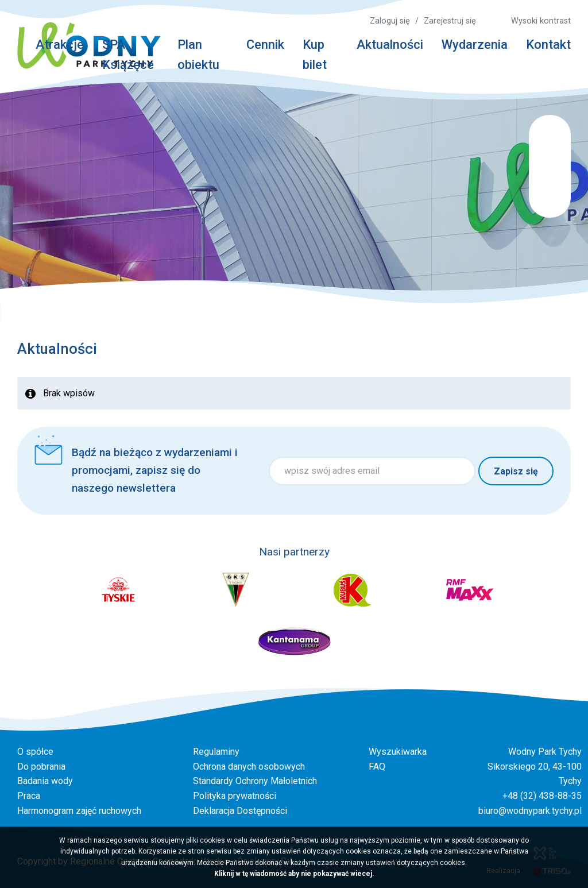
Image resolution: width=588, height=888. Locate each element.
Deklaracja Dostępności (240, 811)
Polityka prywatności (235, 796)
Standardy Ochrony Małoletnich (255, 781)
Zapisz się (516, 471)
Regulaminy (216, 752)
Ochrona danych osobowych (249, 767)
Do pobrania (41, 767)
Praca (29, 796)
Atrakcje (60, 45)
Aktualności (390, 45)
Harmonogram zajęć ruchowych (79, 811)
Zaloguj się (390, 21)
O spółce (35, 752)
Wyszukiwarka (398, 752)
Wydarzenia (475, 45)
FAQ (377, 767)
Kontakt (548, 45)
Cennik (265, 45)
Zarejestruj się (450, 21)
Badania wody (45, 781)
